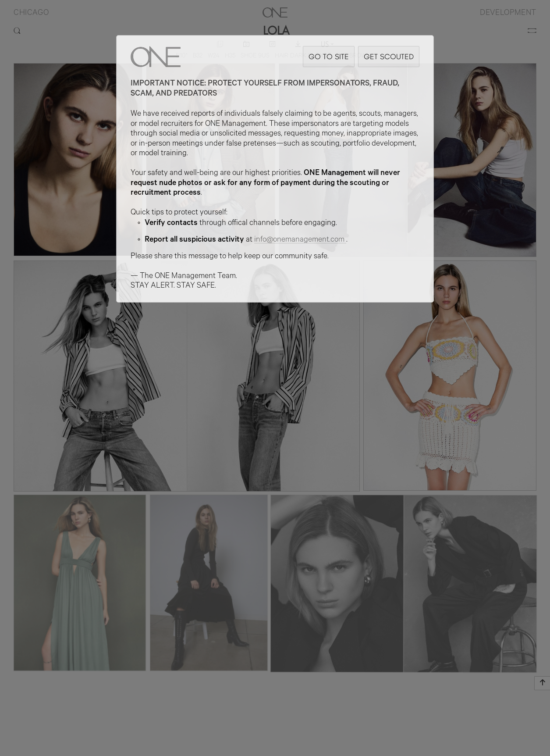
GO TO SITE (329, 56)
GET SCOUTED (389, 56)
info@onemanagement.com (300, 240)
